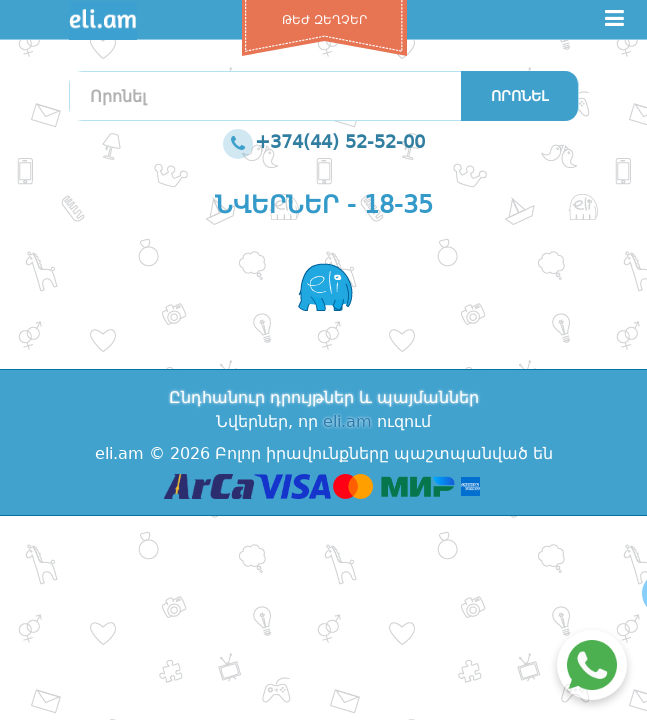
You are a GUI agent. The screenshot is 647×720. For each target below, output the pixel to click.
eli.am (347, 421)
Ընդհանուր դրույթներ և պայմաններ (324, 397)
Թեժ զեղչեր (324, 20)
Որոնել (519, 96)
